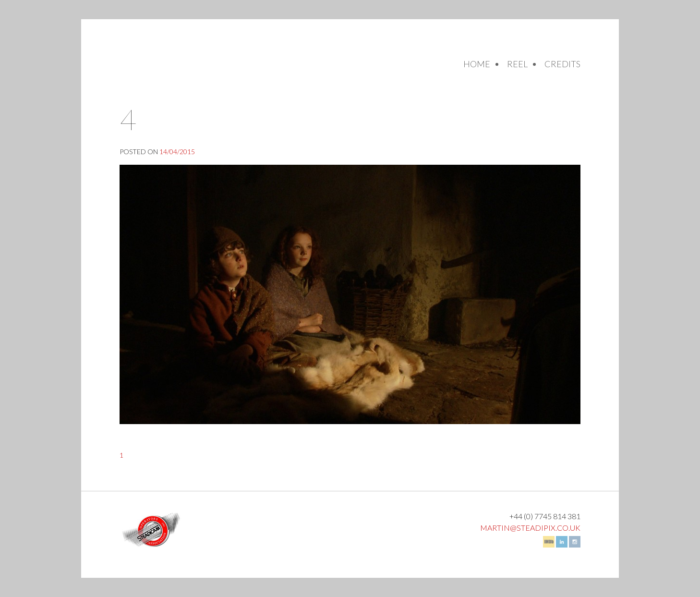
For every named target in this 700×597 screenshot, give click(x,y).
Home (477, 64)
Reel (517, 64)
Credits (562, 64)
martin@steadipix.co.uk (530, 528)
